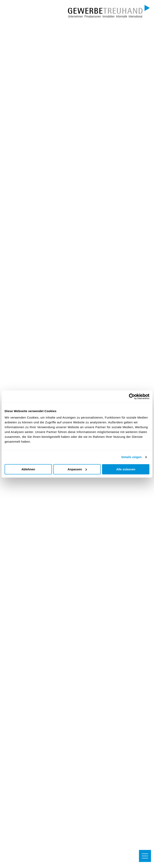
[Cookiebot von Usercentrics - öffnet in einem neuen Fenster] (132, 396)
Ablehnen (28, 469)
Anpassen (77, 469)
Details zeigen (131, 457)
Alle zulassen (126, 469)
